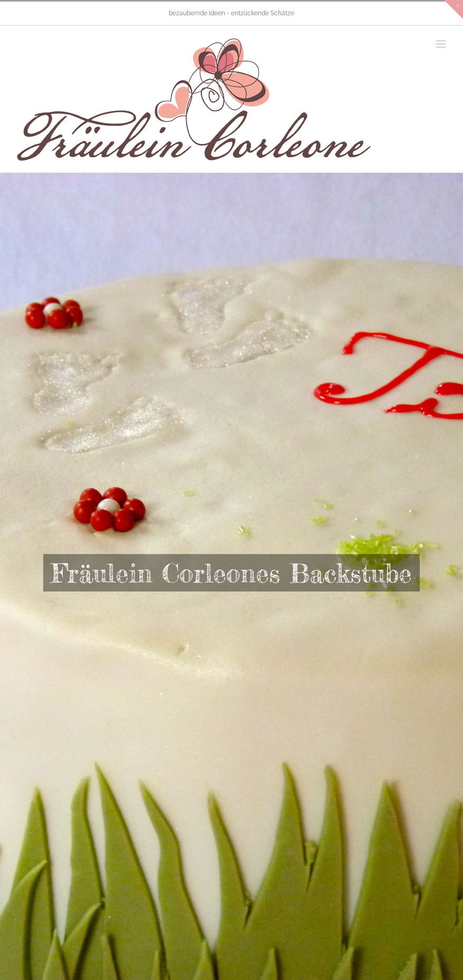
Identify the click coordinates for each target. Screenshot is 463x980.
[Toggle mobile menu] (442, 44)
